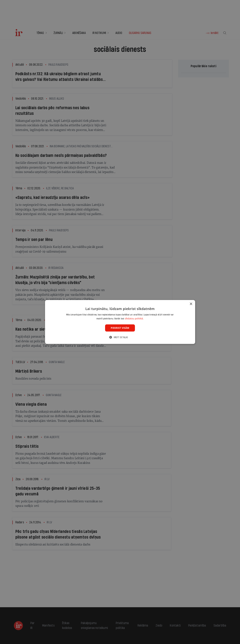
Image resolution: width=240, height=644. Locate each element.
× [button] (191, 304)
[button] (120, 337)
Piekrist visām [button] (120, 328)
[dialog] (120, 322)
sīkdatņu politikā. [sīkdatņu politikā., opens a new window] (134, 319)
